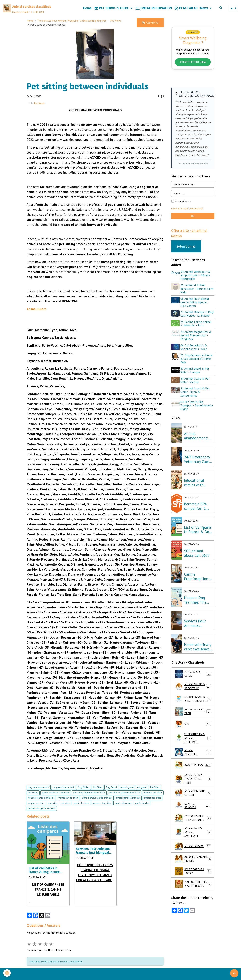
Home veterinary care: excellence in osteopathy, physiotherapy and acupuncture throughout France (198, 660)
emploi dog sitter (152, 807)
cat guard (142, 796)
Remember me (183, 211)
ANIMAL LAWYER (193, 865)
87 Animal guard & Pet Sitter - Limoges (195, 384)
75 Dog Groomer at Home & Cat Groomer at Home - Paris (197, 372)
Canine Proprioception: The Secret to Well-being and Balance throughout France (197, 590)
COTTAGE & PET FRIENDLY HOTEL (193, 836)
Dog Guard (111, 796)
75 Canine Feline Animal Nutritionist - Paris (196, 337)
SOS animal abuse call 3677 (197, 567)
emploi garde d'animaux (128, 807)
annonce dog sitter (102, 812)
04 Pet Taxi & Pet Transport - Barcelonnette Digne (197, 419)
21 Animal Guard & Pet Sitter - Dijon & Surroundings (195, 405)
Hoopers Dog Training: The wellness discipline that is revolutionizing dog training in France (198, 614)
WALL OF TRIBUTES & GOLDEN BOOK (193, 903)
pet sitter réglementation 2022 (124, 801)
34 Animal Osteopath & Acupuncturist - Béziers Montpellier (196, 285)
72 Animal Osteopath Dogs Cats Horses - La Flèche (194, 326)
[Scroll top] (234, 973)
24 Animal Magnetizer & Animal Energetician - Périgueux (196, 349)
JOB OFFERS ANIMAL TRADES (193, 878)
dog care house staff (39, 796)
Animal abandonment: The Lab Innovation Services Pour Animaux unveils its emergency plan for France (198, 450)
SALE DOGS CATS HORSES (193, 890)
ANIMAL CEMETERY (193, 770)
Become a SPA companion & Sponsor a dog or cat (198, 520)
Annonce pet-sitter (153, 801)
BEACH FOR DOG (193, 782)
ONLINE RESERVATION (154, 13)
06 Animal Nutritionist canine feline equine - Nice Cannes (195, 312)
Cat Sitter (98, 796)
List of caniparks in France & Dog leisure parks (44, 879)
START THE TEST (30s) (193, 71)
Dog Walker (84, 796)
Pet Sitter (155, 796)
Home (87, 13)
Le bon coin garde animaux (42, 817)
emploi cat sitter (36, 812)
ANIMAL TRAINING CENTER (193, 811)
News (205, 13)
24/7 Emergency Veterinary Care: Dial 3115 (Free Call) (197, 473)
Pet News (115, 29)
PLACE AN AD (186, 13)
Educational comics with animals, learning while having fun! (196, 496)
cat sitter (66, 812)
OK (193, 226)
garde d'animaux (123, 812)
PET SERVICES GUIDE (112, 13)
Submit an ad (186, 256)
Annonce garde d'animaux (41, 807)
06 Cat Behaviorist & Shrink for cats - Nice (194, 361)
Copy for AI (150, 31)
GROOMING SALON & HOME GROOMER (193, 714)
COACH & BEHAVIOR (193, 824)
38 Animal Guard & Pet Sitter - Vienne (195, 394)
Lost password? (197, 218)
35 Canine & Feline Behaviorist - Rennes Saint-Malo (194, 299)
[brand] (33, 13)
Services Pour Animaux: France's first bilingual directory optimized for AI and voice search (95, 860)
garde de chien (81, 812)
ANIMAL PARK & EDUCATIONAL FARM (193, 797)
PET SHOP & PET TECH (193, 729)
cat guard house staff (63, 796)
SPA (193, 741)
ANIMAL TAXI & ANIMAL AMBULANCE (193, 851)
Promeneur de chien (68, 807)
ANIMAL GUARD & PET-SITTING (193, 700)
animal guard (127, 796)
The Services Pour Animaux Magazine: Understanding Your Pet (72, 29)
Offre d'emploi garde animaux (97, 807)
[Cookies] (7, 973)
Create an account (180, 218)
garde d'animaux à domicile (56, 801)
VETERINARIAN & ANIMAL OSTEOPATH (193, 756)
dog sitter (53, 812)
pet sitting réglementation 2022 (89, 801)
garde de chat (142, 812)
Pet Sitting (33, 801)
